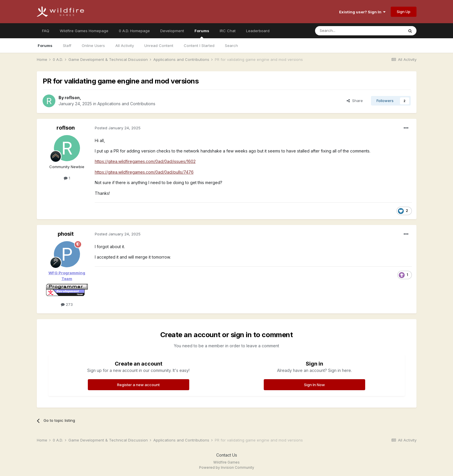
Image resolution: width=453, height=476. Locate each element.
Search (231, 46)
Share (355, 101)
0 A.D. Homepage (134, 31)
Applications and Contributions (126, 104)
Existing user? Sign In (362, 12)
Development (172, 31)
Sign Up (404, 12)
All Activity (125, 46)
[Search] (345, 31)
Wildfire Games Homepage (84, 31)
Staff (67, 46)
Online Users (93, 46)
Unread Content (159, 46)
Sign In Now (314, 385)
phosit (66, 234)
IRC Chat (228, 31)
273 (67, 304)
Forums (202, 33)
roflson (72, 98)
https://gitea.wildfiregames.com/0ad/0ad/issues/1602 (145, 161)
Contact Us (227, 455)
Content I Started (199, 46)
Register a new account (138, 385)
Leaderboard (258, 31)
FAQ (46, 31)
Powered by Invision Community (227, 467)
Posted (118, 128)
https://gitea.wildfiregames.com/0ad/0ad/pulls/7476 (144, 172)
